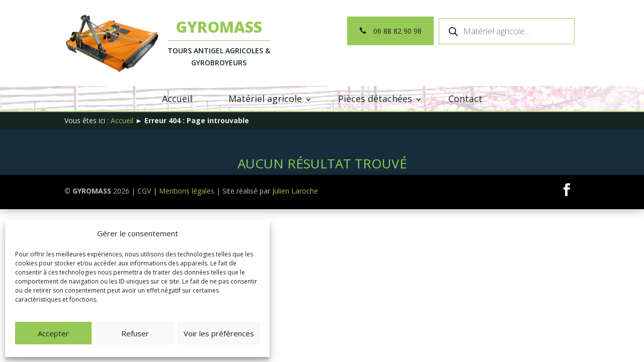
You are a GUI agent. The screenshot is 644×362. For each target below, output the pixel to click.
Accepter (53, 333)
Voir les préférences (219, 333)
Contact (465, 99)
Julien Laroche (295, 191)
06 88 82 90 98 (397, 31)
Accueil (177, 99)
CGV (144, 191)
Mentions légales (187, 191)
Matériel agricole (265, 99)
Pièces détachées (375, 99)
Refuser (135, 333)
